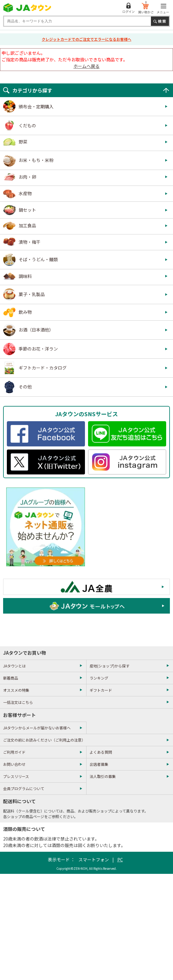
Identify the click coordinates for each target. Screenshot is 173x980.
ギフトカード (101, 690)
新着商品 (11, 678)
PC (120, 860)
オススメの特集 (16, 690)
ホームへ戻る (86, 66)
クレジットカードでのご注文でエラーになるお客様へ (86, 39)
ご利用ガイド (14, 752)
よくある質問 (101, 752)
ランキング (99, 678)
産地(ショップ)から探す (110, 666)
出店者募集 (99, 764)
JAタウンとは (14, 666)
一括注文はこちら (18, 702)
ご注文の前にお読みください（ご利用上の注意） (44, 740)
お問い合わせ (14, 764)
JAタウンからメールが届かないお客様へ (37, 728)
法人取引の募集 (103, 776)
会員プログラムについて (24, 788)
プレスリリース (16, 776)
